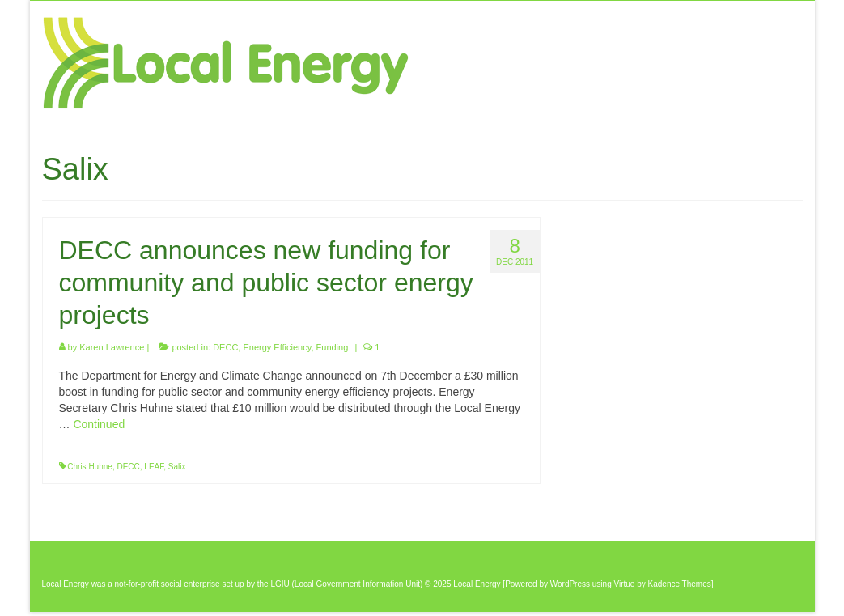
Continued (99, 424)
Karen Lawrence (112, 347)
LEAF (154, 467)
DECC (225, 347)
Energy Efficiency (277, 347)
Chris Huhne (90, 467)
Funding (333, 347)
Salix (177, 467)
